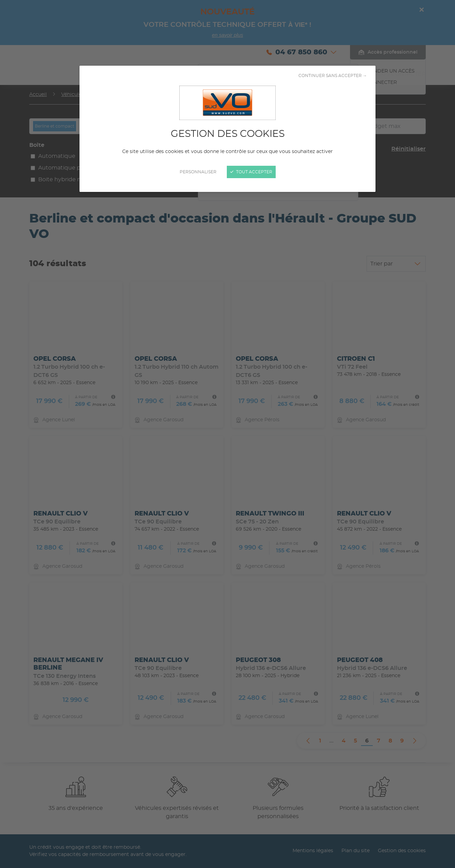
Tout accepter (251, 172)
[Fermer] (227, 434)
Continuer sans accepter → (333, 76)
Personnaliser (198, 172)
